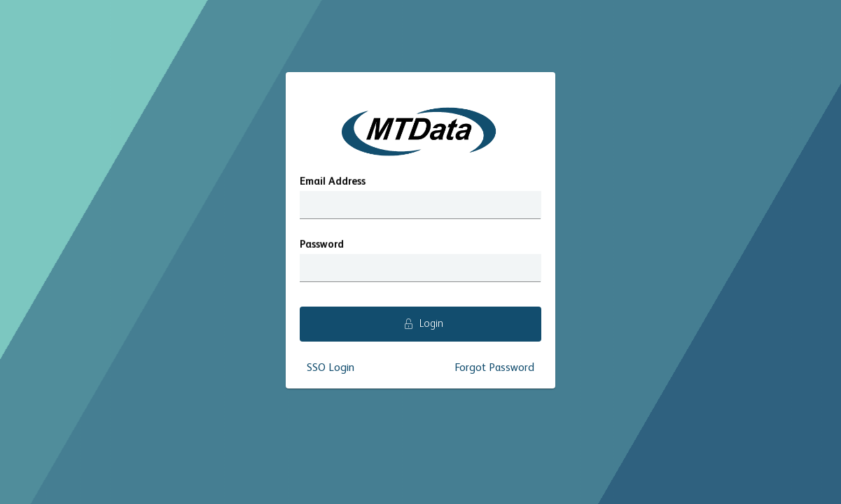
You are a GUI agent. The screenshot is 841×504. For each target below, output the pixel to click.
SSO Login (331, 368)
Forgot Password (494, 368)
